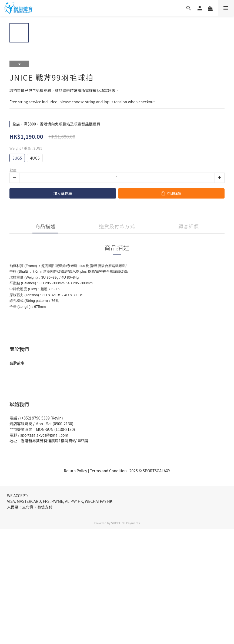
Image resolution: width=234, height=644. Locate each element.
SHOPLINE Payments (125, 523)
